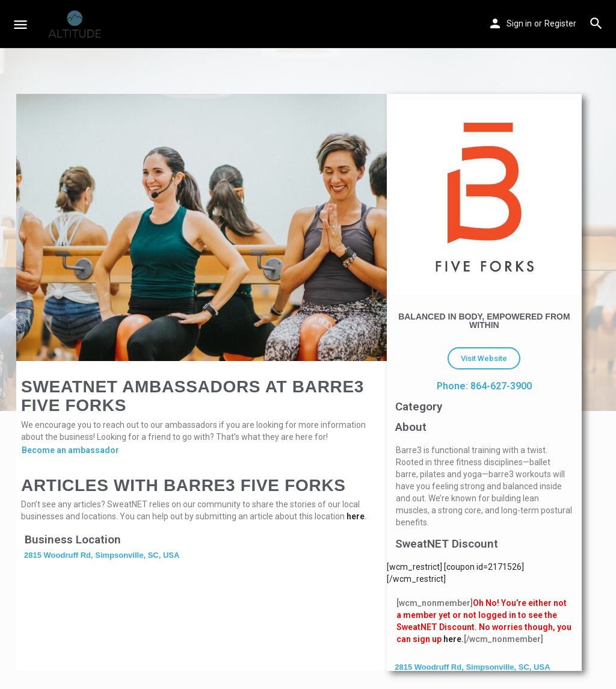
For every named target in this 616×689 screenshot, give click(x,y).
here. (454, 639)
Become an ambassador (70, 450)
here (356, 516)
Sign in (519, 23)
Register (560, 23)
